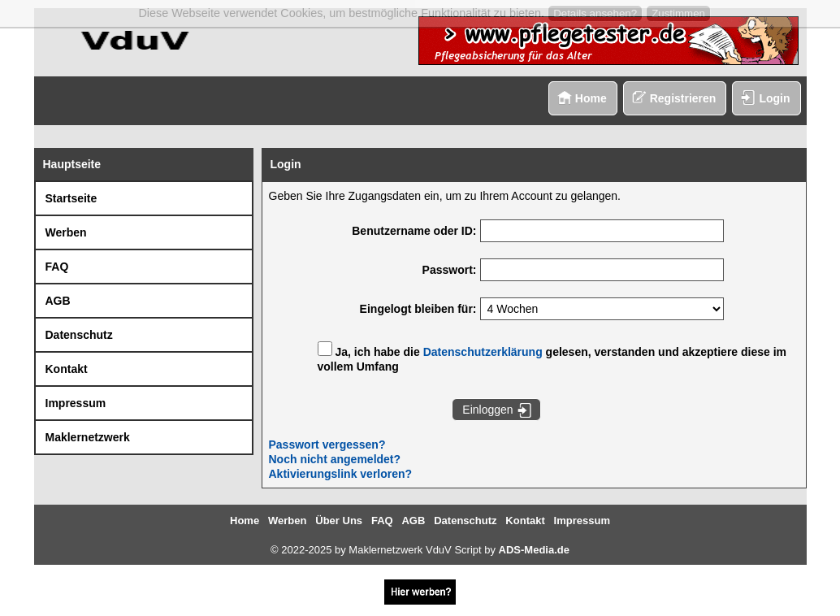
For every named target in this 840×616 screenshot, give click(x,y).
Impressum (76, 403)
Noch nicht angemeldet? (335, 459)
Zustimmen (678, 13)
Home (591, 98)
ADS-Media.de (534, 550)
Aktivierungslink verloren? (341, 474)
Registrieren (683, 98)
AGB (58, 301)
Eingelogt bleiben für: (418, 309)
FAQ (57, 267)
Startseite (71, 198)
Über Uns (339, 521)
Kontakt (67, 369)
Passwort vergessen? (327, 445)
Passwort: (450, 270)
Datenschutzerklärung (483, 352)
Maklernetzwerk (88, 437)
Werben (66, 232)
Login (774, 98)
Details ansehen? (595, 13)
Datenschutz (79, 335)
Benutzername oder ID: (414, 231)
